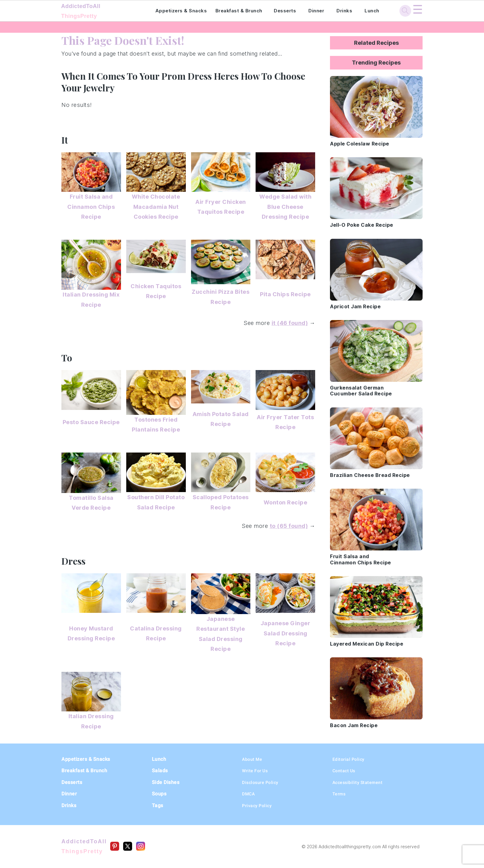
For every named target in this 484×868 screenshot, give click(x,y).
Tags (158, 805)
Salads (160, 771)
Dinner (316, 11)
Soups (159, 794)
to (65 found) (289, 526)
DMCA (248, 794)
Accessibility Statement (358, 782)
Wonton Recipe (286, 502)
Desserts (285, 11)
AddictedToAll (100, 12)
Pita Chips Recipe (285, 294)
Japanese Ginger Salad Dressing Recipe (286, 633)
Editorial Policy (348, 759)
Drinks (344, 11)
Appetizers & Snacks (181, 11)
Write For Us (255, 771)
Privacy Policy (257, 806)
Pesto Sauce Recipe (91, 422)
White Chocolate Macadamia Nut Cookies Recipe (156, 207)
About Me (252, 759)
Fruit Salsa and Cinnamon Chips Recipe (91, 207)
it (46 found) (290, 323)
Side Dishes (166, 782)
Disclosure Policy (260, 782)
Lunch (372, 11)
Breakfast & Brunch (239, 11)
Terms (339, 794)
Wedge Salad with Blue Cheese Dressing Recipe (285, 207)
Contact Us (344, 771)
